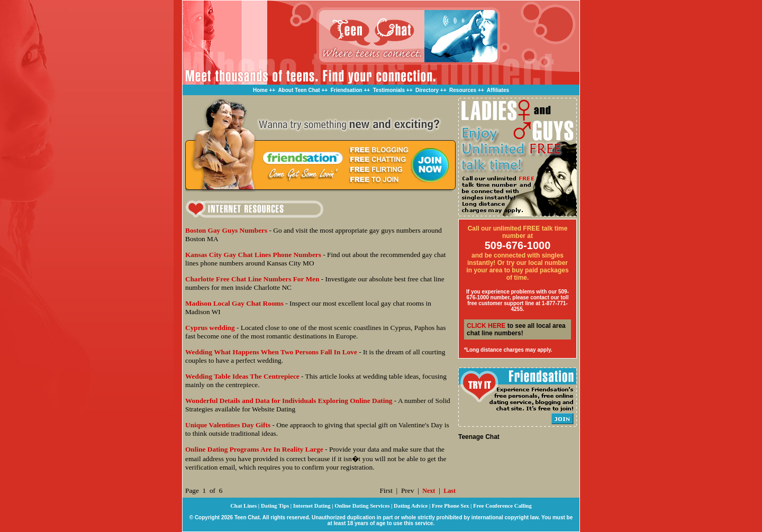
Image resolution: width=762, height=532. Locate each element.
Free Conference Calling (502, 506)
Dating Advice (411, 506)
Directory (427, 90)
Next (429, 491)
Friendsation (347, 90)
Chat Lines (243, 506)
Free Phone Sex (450, 506)
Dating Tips (275, 506)
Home (260, 90)
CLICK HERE (486, 326)
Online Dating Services (362, 506)
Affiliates (498, 90)
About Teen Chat (299, 90)
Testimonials (389, 90)
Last (450, 491)
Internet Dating (312, 506)
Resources (463, 90)
